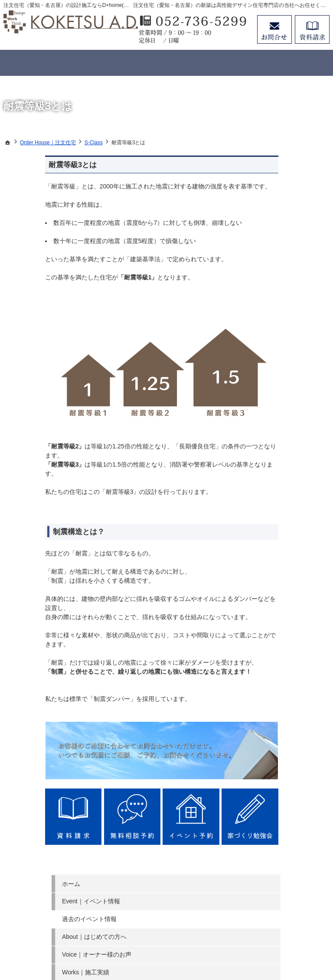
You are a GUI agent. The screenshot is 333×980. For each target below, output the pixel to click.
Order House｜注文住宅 (293, 279)
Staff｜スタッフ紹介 (288, 383)
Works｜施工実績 (284, 261)
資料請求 (312, 29)
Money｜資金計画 (284, 461)
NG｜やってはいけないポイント (292, 344)
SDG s (269, 479)
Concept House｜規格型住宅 (290, 300)
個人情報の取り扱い (287, 514)
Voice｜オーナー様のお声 (292, 240)
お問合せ (274, 29)
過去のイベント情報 (287, 200)
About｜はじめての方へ (292, 218)
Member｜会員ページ (289, 322)
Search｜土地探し (285, 443)
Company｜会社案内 (288, 425)
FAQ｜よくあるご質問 (291, 365)
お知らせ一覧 (278, 496)
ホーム (269, 165)
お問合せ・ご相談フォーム (277, 894)
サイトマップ (278, 532)
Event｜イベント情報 (289, 182)
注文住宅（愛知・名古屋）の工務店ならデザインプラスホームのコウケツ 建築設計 (177, 941)
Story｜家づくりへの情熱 (292, 404)
